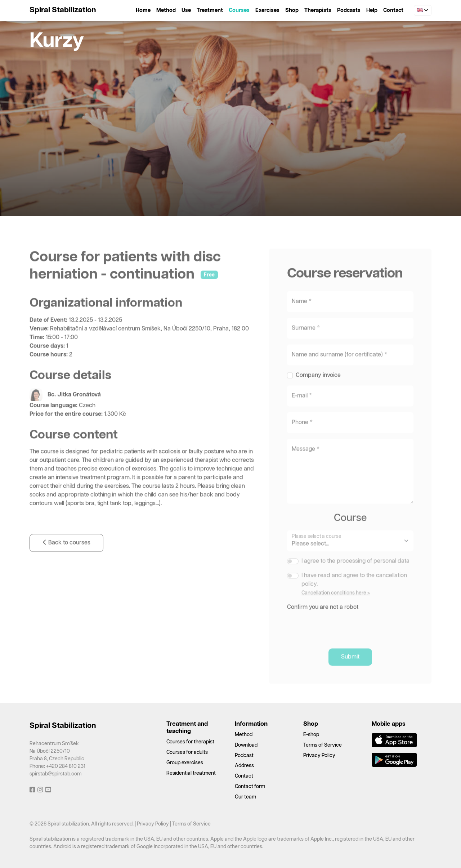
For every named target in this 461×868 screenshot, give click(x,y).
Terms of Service (323, 745)
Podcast (244, 756)
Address (244, 766)
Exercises (267, 10)
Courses (239, 10)
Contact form (250, 787)
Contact (393, 10)
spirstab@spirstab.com (55, 774)
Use (186, 10)
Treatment (210, 10)
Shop (292, 10)
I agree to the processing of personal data (355, 577)
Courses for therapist (190, 742)
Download (246, 745)
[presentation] (342, 641)
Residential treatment (191, 773)
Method (166, 10)
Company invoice (318, 391)
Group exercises (185, 763)
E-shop (311, 735)
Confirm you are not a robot (323, 623)
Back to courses (66, 559)
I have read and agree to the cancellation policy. (354, 596)
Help (372, 10)
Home (143, 10)
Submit (350, 673)
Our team (245, 797)
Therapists (318, 10)
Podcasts (349, 10)
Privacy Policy (319, 756)
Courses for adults (187, 752)
